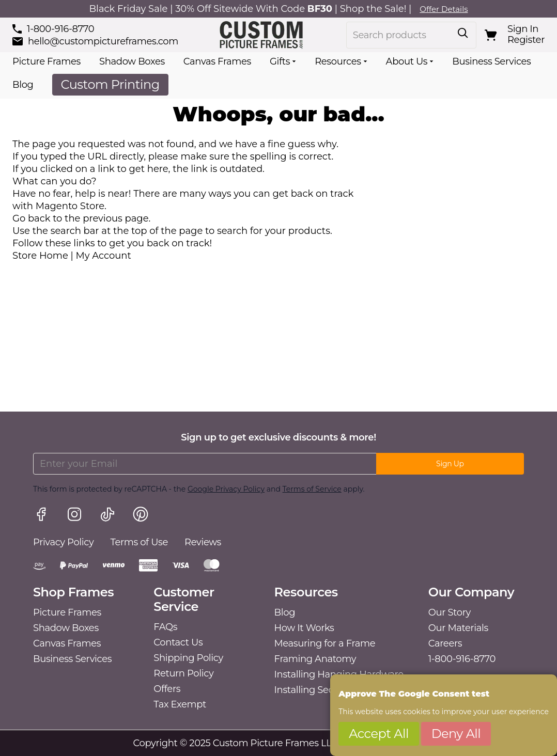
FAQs (165, 627)
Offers (167, 689)
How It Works (304, 628)
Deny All (456, 734)
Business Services (491, 61)
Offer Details (444, 9)
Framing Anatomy (315, 659)
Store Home (40, 256)
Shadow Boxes (132, 61)
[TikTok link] (107, 516)
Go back (31, 218)
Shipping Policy (188, 658)
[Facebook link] (41, 516)
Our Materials (458, 628)
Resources (338, 61)
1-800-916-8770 (462, 659)
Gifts (280, 61)
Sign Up (450, 464)
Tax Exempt (180, 704)
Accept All (379, 734)
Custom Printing (110, 84)
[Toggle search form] (463, 33)
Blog (23, 85)
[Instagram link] (74, 516)
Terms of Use (139, 542)
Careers (445, 643)
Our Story (450, 612)
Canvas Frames (217, 61)
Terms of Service (312, 489)
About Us (407, 61)
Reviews (203, 542)
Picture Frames (47, 61)
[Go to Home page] (262, 35)
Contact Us (178, 642)
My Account (104, 256)
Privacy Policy (63, 542)
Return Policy (183, 673)
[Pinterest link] (141, 516)
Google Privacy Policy (226, 489)
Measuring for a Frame (325, 643)
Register (526, 40)
